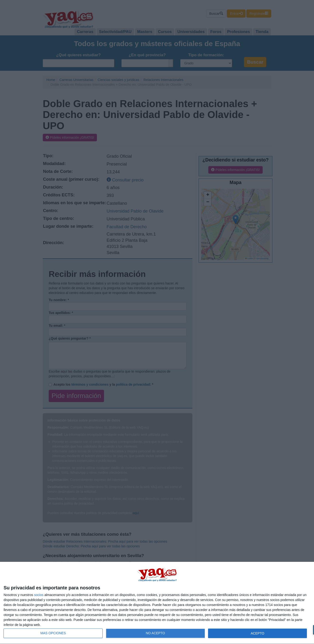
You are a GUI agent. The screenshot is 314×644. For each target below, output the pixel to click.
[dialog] (157, 603)
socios (39, 595)
